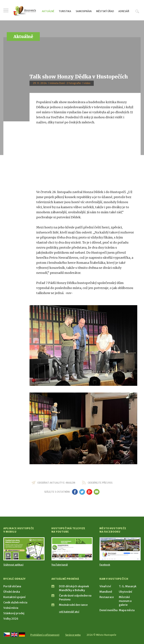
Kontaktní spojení (14, 597)
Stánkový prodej (14, 613)
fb (75, 492)
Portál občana (12, 586)
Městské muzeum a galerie (125, 601)
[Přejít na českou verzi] (7, 635)
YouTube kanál (60, 565)
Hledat (137, 11)
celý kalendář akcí (69, 612)
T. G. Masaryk (128, 586)
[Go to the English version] (14, 635)
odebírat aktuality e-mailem (56, 483)
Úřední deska (12, 592)
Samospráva (84, 11)
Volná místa (11, 608)
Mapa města (127, 610)
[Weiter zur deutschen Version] (22, 635)
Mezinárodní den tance (73, 605)
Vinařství (105, 586)
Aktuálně (48, 11)
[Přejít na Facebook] (120, 549)
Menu (6, 10)
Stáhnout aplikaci (13, 565)
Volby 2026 (11, 619)
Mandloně (106, 592)
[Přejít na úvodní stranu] (25, 11)
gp (89, 492)
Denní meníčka (109, 610)
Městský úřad (105, 11)
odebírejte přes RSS (100, 483)
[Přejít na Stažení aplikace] (24, 549)
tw (82, 492)
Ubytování (125, 592)
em (97, 492)
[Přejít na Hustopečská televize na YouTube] (72, 549)
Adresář (124, 11)
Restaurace (107, 597)
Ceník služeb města (15, 602)
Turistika (65, 11)
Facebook (105, 565)
